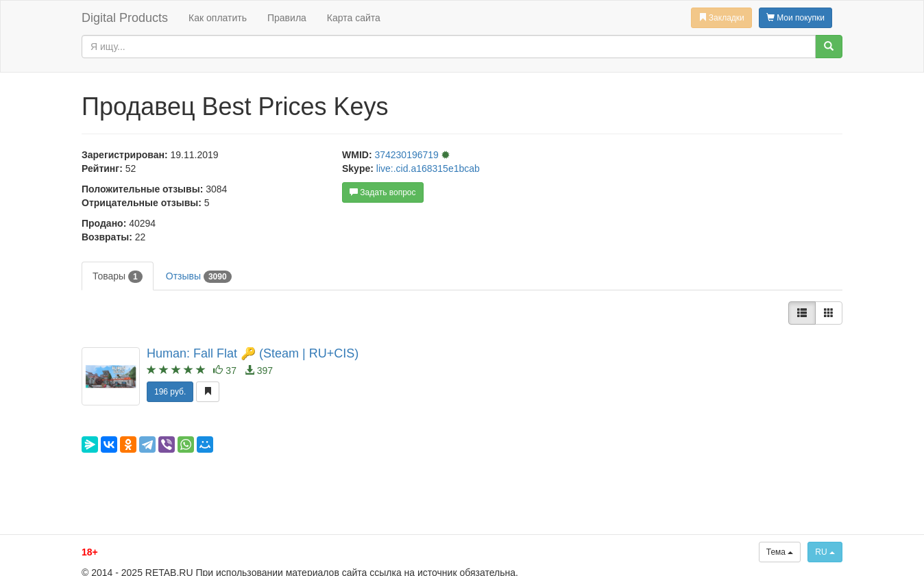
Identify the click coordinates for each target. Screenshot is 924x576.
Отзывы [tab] (199, 277)
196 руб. (170, 392)
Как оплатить (218, 18)
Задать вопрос (383, 192)
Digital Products (125, 18)
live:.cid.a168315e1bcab (428, 168)
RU (825, 552)
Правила (287, 18)
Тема (780, 552)
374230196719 (408, 155)
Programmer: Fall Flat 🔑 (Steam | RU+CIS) (253, 353)
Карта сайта (354, 18)
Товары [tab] (118, 277)
